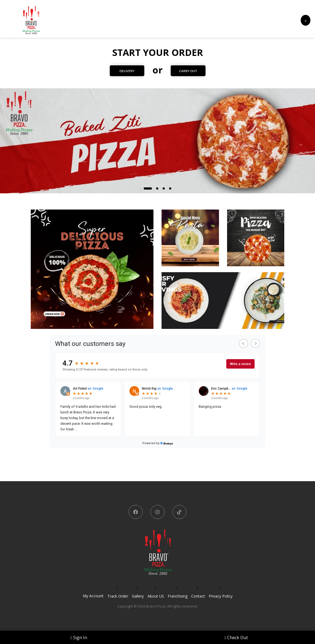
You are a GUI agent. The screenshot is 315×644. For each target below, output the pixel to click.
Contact (198, 596)
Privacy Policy (221, 596)
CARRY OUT (188, 71)
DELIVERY (127, 71)
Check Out (236, 638)
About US (156, 596)
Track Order (118, 596)
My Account (93, 596)
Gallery (138, 596)
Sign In (79, 638)
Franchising (178, 596)
